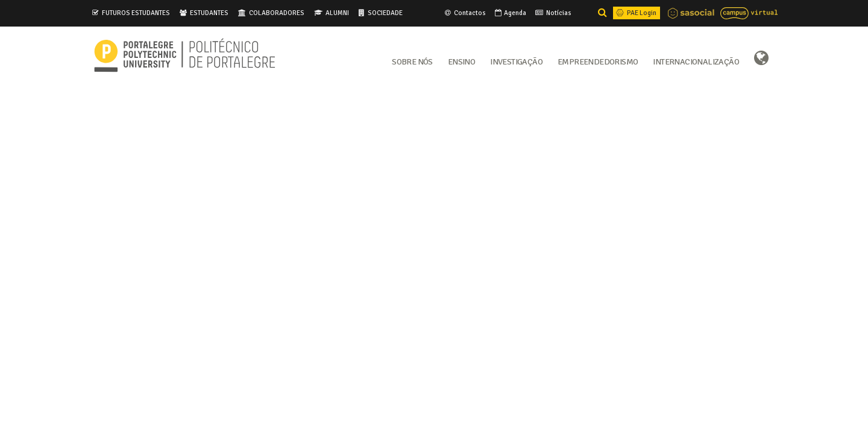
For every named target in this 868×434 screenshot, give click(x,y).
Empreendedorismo (598, 61)
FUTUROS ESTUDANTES (136, 13)
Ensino (461, 61)
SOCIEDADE (385, 13)
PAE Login (635, 13)
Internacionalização (696, 61)
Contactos (464, 13)
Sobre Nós (412, 61)
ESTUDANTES (209, 13)
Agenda (510, 13)
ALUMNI (337, 13)
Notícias (552, 13)
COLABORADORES (277, 13)
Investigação (516, 61)
